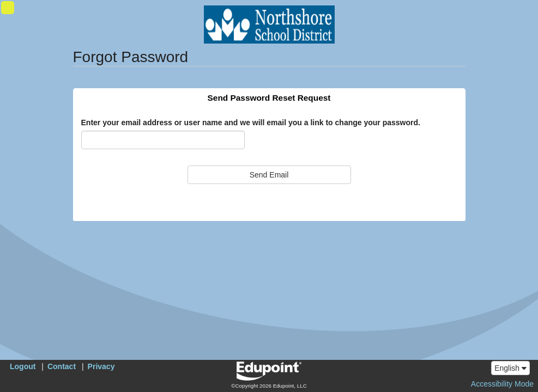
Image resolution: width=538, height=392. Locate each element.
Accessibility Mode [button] (502, 384)
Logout (23, 366)
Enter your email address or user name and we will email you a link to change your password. (251, 122)
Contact (62, 366)
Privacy (101, 366)
